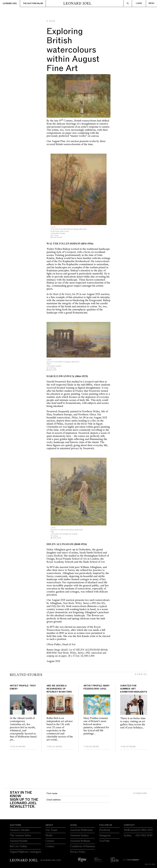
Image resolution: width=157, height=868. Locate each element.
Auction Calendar (20, 830)
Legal (74, 825)
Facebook (105, 830)
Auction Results (19, 841)
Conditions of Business (82, 846)
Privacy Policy (78, 852)
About (49, 825)
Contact (50, 846)
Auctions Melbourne (81, 830)
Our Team (51, 830)
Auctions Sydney (79, 836)
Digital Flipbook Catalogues (25, 852)
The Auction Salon (33, 3)
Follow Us (106, 825)
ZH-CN (148, 864)
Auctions (15, 825)
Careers (50, 841)
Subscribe (141, 793)
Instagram (105, 836)
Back (52, 21)
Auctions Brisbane (80, 841)
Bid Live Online (18, 846)
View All (142, 674)
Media (49, 836)
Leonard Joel (10, 3)
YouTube (104, 841)
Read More (19, 747)
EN (154, 864)
